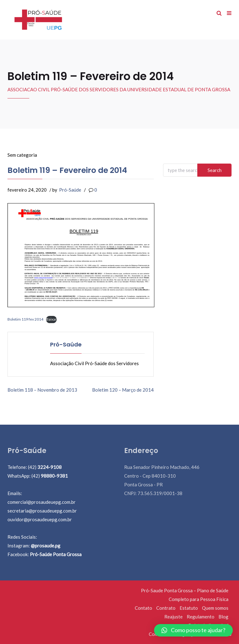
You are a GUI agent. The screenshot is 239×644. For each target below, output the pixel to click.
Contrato (166, 608)
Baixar (51, 319)
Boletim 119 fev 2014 (25, 319)
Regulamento (201, 617)
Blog (223, 617)
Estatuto (189, 608)
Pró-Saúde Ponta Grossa (56, 554)
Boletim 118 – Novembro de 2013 (42, 390)
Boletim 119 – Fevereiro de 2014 (67, 170)
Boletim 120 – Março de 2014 (123, 390)
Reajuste (173, 617)
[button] (193, 630)
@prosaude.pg (46, 546)
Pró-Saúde (70, 190)
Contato (143, 608)
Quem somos (215, 608)
